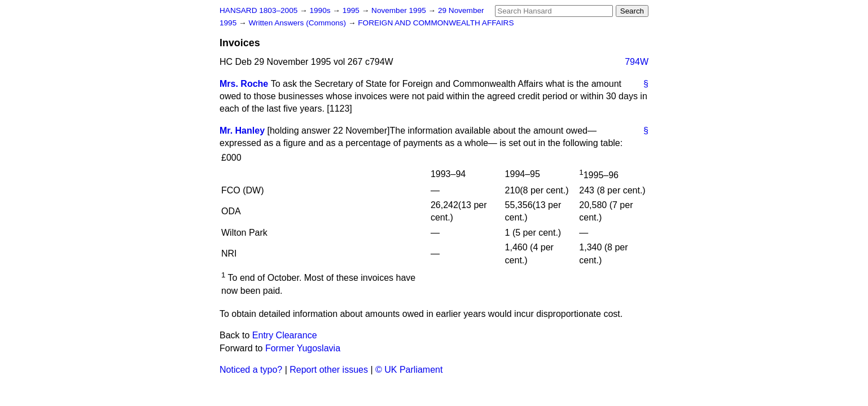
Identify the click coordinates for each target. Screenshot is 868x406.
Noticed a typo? (251, 370)
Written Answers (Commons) (298, 23)
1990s (321, 10)
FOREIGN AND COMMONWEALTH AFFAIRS (436, 23)
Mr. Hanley (242, 131)
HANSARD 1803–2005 (258, 10)
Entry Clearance (285, 335)
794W (637, 62)
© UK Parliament (409, 370)
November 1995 (400, 10)
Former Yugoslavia (303, 348)
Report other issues (329, 370)
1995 (352, 10)
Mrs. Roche (244, 84)
